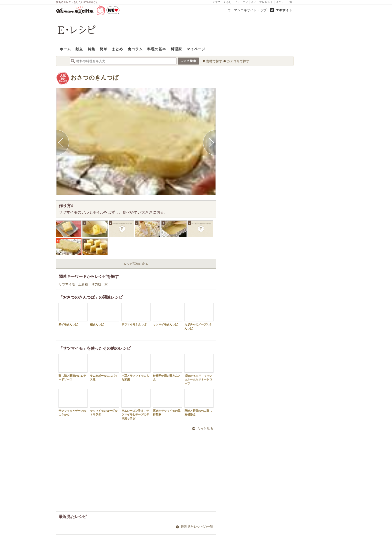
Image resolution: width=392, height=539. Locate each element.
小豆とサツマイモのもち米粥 (136, 367)
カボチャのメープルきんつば (199, 316)
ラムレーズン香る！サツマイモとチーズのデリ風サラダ (136, 404)
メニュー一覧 (284, 2)
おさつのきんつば (95, 78)
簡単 (103, 49)
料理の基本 (157, 49)
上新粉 (83, 284)
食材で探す (214, 61)
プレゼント (266, 2)
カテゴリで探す (238, 61)
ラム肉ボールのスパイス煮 (104, 367)
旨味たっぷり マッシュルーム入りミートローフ (199, 369)
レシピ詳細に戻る (136, 264)
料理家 (176, 49)
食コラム (135, 49)
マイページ (196, 49)
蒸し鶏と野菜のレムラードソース (73, 367)
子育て (217, 2)
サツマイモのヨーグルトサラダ (104, 402)
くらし (228, 2)
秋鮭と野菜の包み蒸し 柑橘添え (200, 402)
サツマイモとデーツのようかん (73, 402)
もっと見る (205, 429)
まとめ (117, 49)
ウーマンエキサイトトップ (247, 10)
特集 (91, 49)
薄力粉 (97, 284)
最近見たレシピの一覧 (197, 527)
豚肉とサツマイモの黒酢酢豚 (167, 402)
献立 (79, 49)
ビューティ (241, 2)
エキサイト (284, 10)
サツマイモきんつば (136, 314)
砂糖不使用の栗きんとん (167, 367)
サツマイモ (67, 284)
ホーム (65, 49)
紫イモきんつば (73, 314)
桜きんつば (104, 314)
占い (254, 2)
